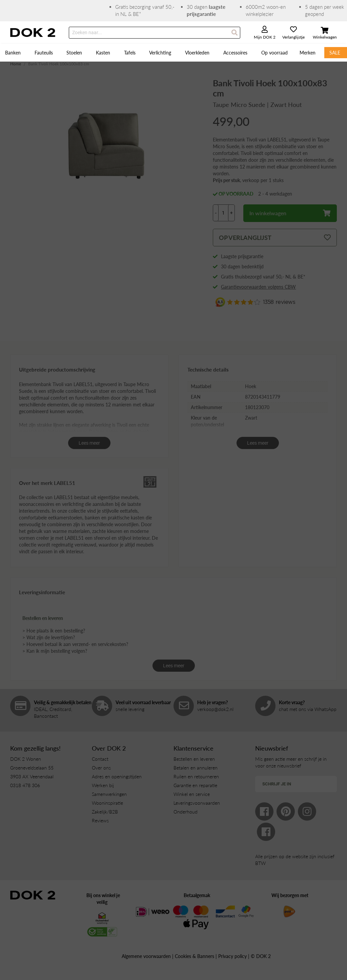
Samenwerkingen (109, 794)
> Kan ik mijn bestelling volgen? (55, 651)
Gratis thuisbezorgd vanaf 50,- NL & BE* (263, 277)
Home (16, 64)
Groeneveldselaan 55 (32, 768)
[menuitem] (14, 53)
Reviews (100, 820)
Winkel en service (192, 794)
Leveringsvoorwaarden (197, 803)
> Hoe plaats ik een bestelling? (54, 631)
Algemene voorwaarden (146, 956)
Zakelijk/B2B (105, 812)
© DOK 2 (261, 956)
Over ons (101, 768)
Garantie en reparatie (195, 785)
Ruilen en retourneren (196, 776)
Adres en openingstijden (117, 776)
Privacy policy (232, 956)
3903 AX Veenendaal (32, 776)
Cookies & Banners (195, 956)
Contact (100, 759)
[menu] (173, 53)
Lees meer (89, 443)
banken (92, 518)
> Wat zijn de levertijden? (49, 637)
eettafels (129, 511)
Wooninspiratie (107, 803)
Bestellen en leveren (194, 759)
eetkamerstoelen (65, 518)
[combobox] (155, 33)
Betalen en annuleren (196, 768)
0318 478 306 (25, 785)
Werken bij (103, 785)
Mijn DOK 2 (265, 37)
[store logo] (33, 32)
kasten (138, 518)
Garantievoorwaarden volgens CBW (258, 287)
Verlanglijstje (293, 37)
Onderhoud (186, 812)
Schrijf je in (277, 784)
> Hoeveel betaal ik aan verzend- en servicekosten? (75, 644)
